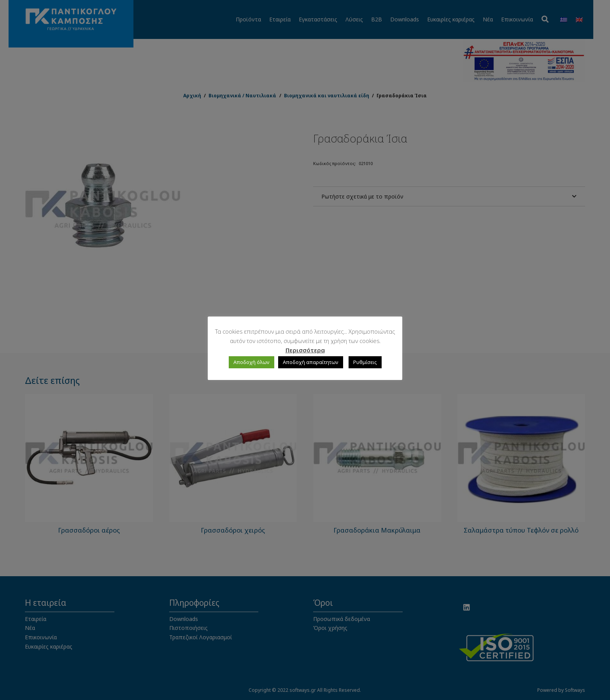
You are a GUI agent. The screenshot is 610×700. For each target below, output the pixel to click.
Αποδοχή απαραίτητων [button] (311, 362)
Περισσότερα (305, 350)
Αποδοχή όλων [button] (252, 362)
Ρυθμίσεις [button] (365, 362)
